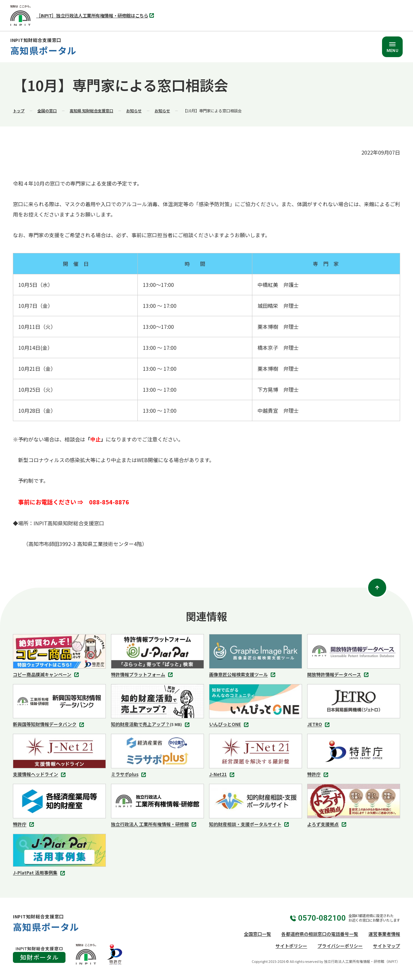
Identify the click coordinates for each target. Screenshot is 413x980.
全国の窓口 (47, 111)
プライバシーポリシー (340, 946)
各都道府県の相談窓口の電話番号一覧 (320, 934)
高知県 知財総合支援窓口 (91, 111)
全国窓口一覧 (257, 934)
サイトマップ (387, 946)
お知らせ (134, 111)
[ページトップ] (377, 588)
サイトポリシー (291, 946)
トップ (19, 111)
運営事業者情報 (384, 934)
